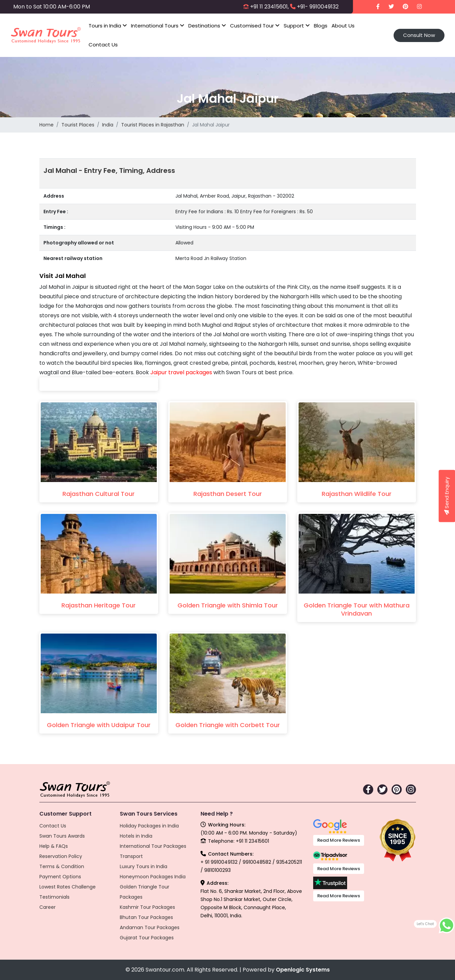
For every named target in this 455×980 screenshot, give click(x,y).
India (108, 125)
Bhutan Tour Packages (146, 917)
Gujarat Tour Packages (147, 938)
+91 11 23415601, (269, 7)
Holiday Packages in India (149, 826)
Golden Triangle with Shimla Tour (228, 605)
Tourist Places (78, 125)
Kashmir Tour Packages (147, 907)
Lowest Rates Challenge (68, 887)
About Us (343, 26)
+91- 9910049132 (318, 7)
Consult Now (419, 35)
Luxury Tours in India (144, 866)
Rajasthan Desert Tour (228, 494)
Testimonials (54, 897)
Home (46, 125)
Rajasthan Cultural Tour (99, 494)
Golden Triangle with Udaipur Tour (99, 725)
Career (48, 907)
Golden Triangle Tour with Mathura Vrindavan (357, 609)
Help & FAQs (54, 846)
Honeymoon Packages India (153, 877)
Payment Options (60, 877)
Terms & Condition (62, 866)
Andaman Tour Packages (150, 927)
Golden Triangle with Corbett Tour (228, 725)
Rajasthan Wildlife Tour (357, 494)
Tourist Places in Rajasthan (153, 125)
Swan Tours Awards (62, 836)
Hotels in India (136, 836)
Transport (131, 856)
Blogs (321, 26)
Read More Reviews (339, 840)
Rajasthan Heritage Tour (99, 605)
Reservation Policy (61, 856)
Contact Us (103, 45)
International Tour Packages (153, 846)
